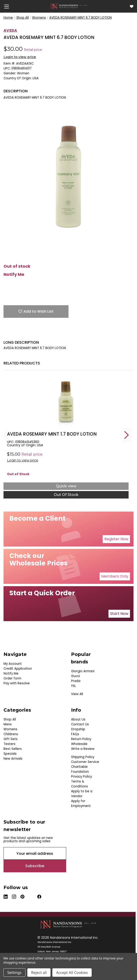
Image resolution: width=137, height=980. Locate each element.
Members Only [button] (115, 576)
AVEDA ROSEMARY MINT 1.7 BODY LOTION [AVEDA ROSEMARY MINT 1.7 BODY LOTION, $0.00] (52, 434)
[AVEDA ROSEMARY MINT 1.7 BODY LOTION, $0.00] (66, 403)
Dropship (78, 729)
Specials (10, 754)
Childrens (11, 734)
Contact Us (80, 724)
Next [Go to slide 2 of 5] (126, 435)
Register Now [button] (116, 539)
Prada (76, 681)
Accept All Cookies (72, 973)
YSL (74, 686)
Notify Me (14, 274)
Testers (9, 744)
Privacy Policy (81, 777)
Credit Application (18, 669)
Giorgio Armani (83, 671)
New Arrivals (13, 759)
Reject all (39, 973)
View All (77, 694)
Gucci (76, 676)
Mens (8, 724)
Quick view (66, 486)
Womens (10, 729)
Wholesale (79, 744)
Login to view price (20, 57)
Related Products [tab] (22, 363)
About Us (78, 719)
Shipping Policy (83, 757)
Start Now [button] (119, 614)
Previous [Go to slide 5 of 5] (6, 435)
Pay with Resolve (17, 683)
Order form (12, 678)
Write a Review (83, 749)
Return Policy (81, 739)
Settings (14, 973)
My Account (13, 664)
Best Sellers (13, 749)
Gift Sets (11, 739)
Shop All (10, 719)
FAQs (75, 734)
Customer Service (85, 762)
